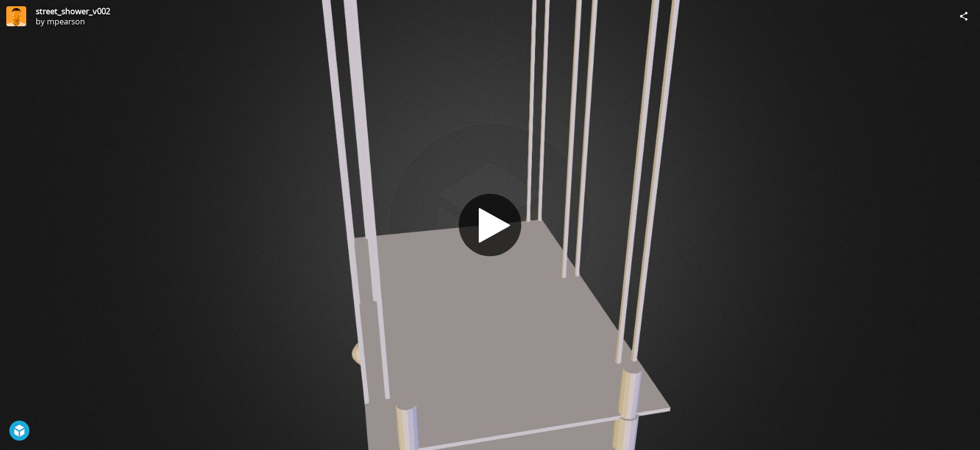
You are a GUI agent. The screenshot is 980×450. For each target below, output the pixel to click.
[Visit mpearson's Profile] (16, 16)
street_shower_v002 (73, 11)
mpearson (66, 21)
